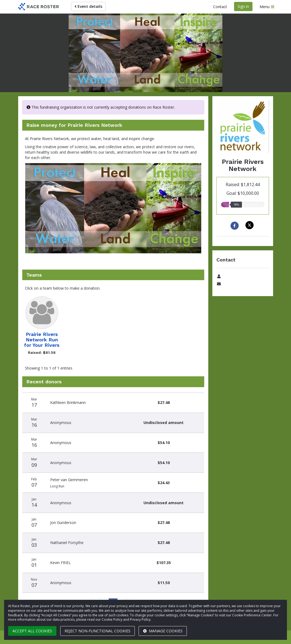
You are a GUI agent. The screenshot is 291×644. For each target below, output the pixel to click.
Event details (88, 6)
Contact (220, 7)
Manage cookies (163, 631)
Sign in (243, 6)
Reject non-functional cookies (97, 631)
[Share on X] (250, 225)
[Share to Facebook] (235, 226)
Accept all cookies (32, 631)
